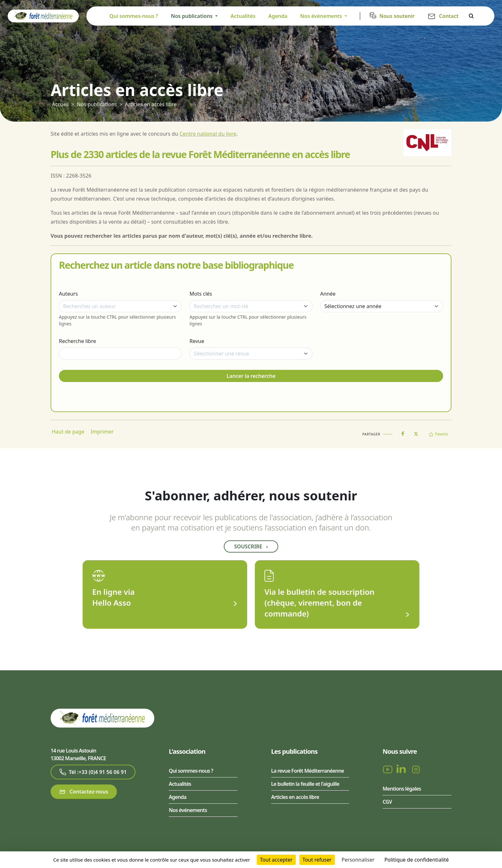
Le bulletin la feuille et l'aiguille (305, 784)
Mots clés (201, 294)
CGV (387, 802)
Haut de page (68, 432)
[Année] (382, 306)
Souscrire (251, 546)
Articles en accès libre (151, 104)
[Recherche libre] (120, 354)
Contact (449, 16)
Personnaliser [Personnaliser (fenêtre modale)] (358, 860)
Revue (197, 341)
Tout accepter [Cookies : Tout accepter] (276, 860)
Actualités (243, 16)
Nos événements (188, 810)
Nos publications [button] (192, 16)
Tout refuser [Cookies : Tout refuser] (317, 860)
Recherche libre (77, 341)
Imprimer (102, 432)
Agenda (278, 16)
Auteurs (68, 294)
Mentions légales (402, 789)
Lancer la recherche (251, 376)
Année (328, 294)
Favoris (438, 434)
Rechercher (471, 16)
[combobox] (120, 306)
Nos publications (97, 104)
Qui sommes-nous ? (134, 16)
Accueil (60, 104)
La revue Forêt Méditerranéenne (308, 771)
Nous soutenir (397, 16)
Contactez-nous (84, 792)
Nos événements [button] (322, 16)
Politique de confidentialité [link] (417, 860)
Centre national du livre (208, 134)
